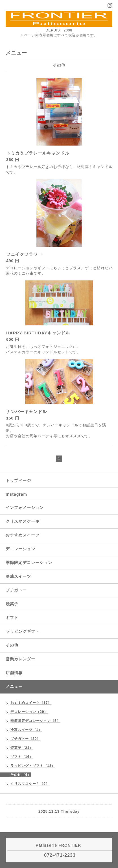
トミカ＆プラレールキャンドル (38, 153)
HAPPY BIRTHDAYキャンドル (38, 333)
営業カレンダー (20, 659)
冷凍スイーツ (18, 576)
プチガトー (16, 590)
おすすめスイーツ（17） (31, 703)
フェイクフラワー (24, 254)
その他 (12, 645)
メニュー (14, 686)
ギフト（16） (22, 757)
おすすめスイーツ (23, 535)
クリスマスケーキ (23, 521)
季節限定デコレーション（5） (35, 721)
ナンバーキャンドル (27, 412)
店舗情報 (14, 673)
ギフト (12, 618)
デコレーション (20, 549)
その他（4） (21, 775)
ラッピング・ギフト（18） (33, 766)
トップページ (18, 481)
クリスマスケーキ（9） (30, 784)
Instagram (16, 494)
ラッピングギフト (23, 631)
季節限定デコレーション (29, 563)
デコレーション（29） (29, 712)
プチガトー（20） (25, 739)
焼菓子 (12, 604)
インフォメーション (25, 507)
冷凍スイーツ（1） (26, 730)
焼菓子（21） (22, 748)
